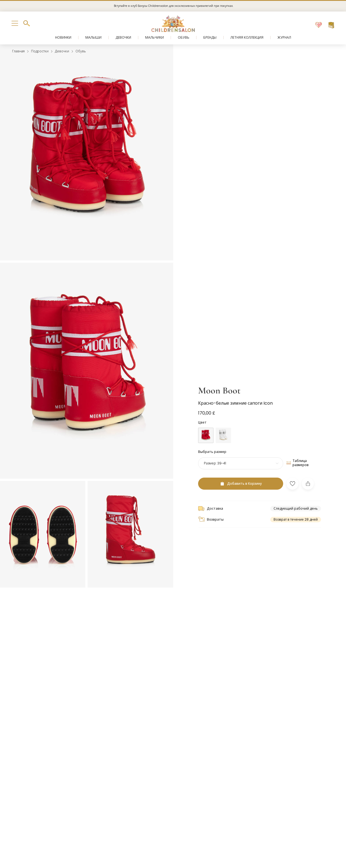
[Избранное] (319, 25)
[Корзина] (331, 25)
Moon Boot (219, 391)
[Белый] (223, 435)
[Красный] (206, 435)
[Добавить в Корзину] (241, 484)
